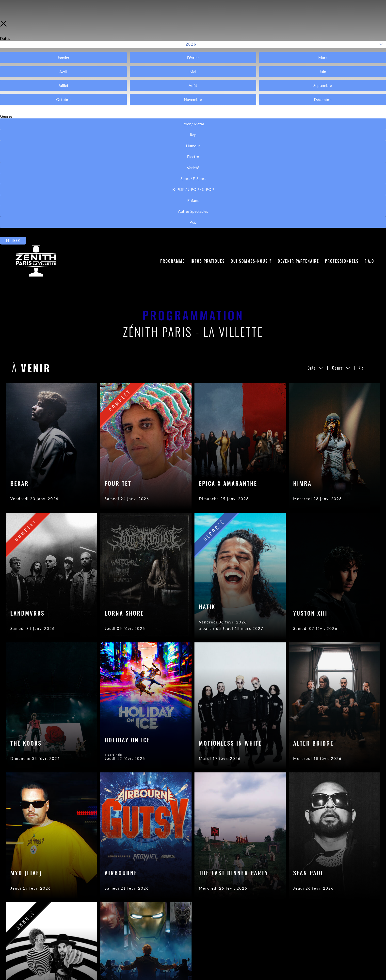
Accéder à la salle (119, 935)
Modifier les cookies (191, 957)
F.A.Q (369, 37)
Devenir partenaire (298, 37)
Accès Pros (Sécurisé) (193, 928)
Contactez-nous (118, 928)
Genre (341, 144)
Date (315, 144)
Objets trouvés (116, 950)
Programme (172, 37)
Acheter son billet (119, 942)
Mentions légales (188, 942)
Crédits (178, 935)
